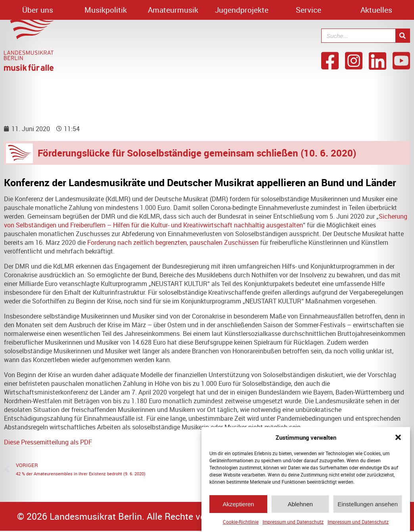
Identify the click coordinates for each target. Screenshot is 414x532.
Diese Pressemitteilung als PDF (48, 442)
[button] (398, 440)
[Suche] (402, 36)
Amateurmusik (173, 10)
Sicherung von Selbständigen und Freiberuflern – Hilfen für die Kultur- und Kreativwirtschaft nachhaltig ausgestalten (206, 221)
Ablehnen (300, 506)
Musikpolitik (106, 10)
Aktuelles (376, 10)
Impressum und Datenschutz (293, 524)
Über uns (38, 10)
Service (309, 10)
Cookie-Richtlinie (241, 524)
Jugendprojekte (242, 10)
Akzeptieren (238, 506)
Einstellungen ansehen (368, 506)
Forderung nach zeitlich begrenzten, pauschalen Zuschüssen (173, 242)
